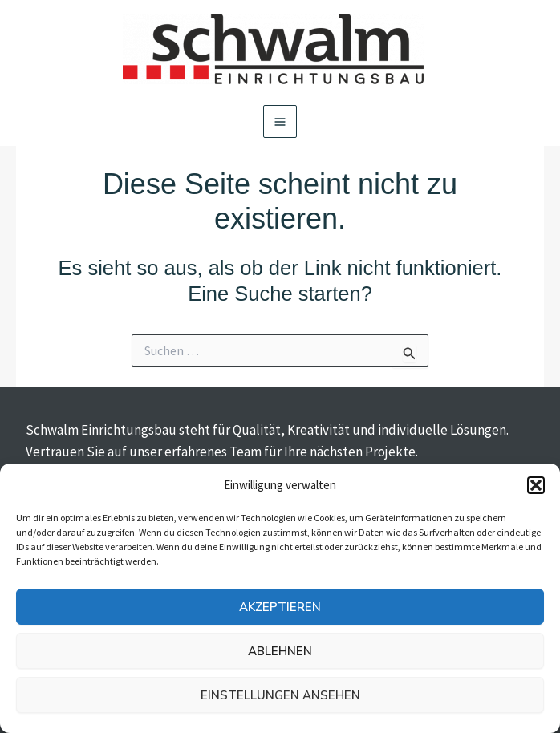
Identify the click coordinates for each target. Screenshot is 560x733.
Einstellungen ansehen (280, 695)
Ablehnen (280, 651)
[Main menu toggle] (280, 122)
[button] (536, 485)
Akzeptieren (280, 607)
